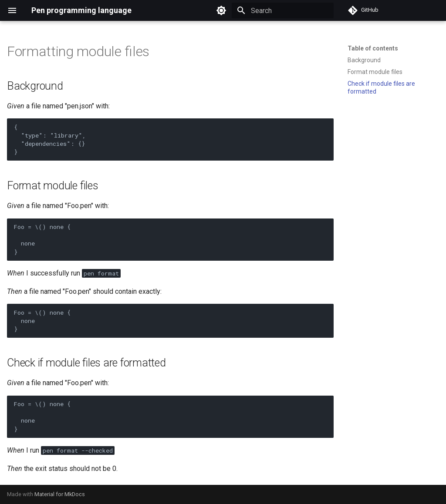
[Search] (283, 10)
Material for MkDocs (60, 494)
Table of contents (373, 48)
